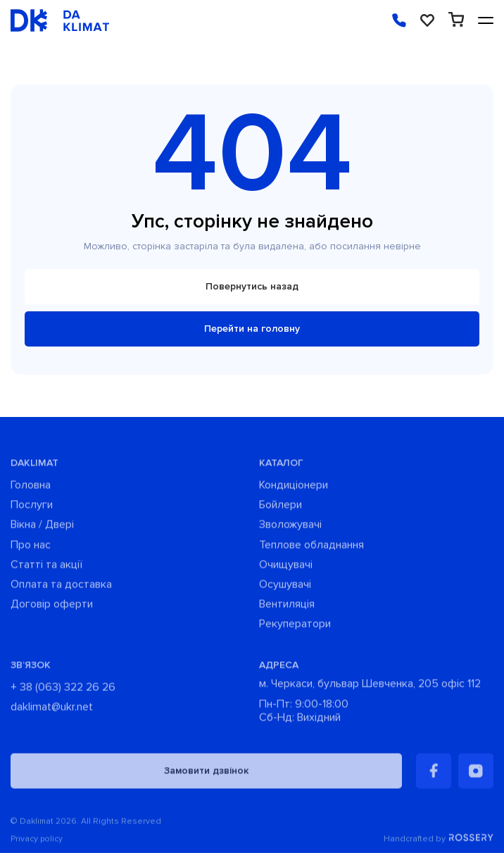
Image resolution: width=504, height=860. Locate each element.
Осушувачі (285, 587)
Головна (31, 488)
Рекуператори (295, 627)
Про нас (31, 547)
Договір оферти (52, 607)
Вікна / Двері (42, 527)
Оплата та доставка (61, 587)
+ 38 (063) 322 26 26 (63, 689)
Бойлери (281, 507)
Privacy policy (37, 842)
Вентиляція (287, 607)
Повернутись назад (252, 286)
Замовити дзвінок (206, 773)
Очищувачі (286, 567)
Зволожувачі (290, 527)
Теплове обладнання (311, 547)
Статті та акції (46, 567)
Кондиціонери (294, 488)
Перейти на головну (252, 329)
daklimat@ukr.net (52, 709)
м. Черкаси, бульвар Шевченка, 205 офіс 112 (370, 685)
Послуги (32, 507)
